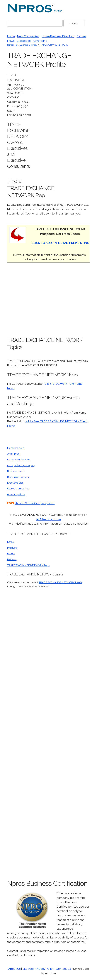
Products (12, 548)
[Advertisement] (62, 128)
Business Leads (16, 471)
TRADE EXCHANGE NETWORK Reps (28, 565)
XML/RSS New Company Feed (35, 503)
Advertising (40, 41)
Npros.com (12, 45)
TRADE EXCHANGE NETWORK (53, 45)
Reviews (12, 559)
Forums (81, 36)
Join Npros (13, 454)
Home (11, 36)
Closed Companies (18, 489)
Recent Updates (16, 494)
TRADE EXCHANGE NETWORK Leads (60, 582)
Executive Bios (15, 483)
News (11, 41)
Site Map (28, 969)
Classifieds (24, 41)
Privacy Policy (45, 969)
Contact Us (63, 969)
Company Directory (18, 459)
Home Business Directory (58, 36)
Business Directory (28, 45)
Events (11, 553)
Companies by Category (21, 465)
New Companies (28, 36)
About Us (14, 969)
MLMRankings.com (49, 519)
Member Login (16, 448)
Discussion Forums (18, 477)
